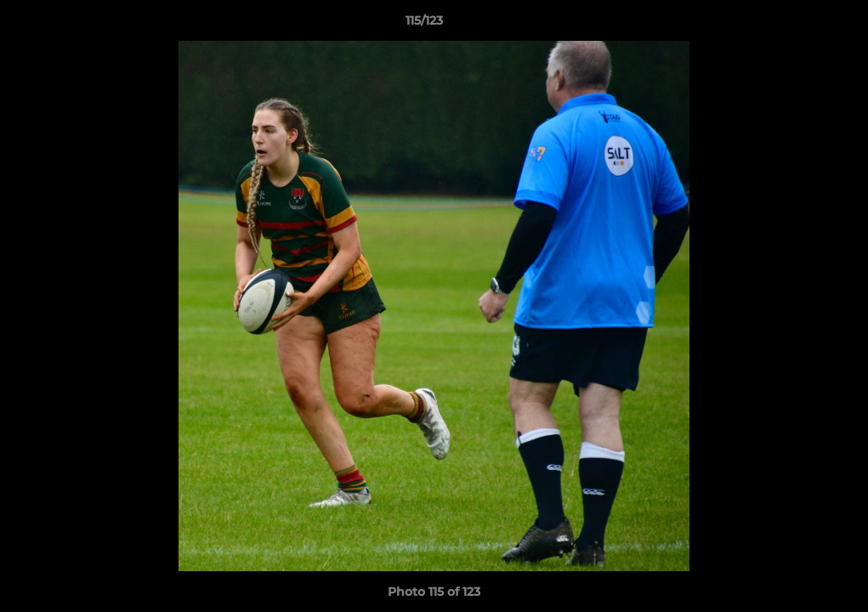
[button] (797, 25)
